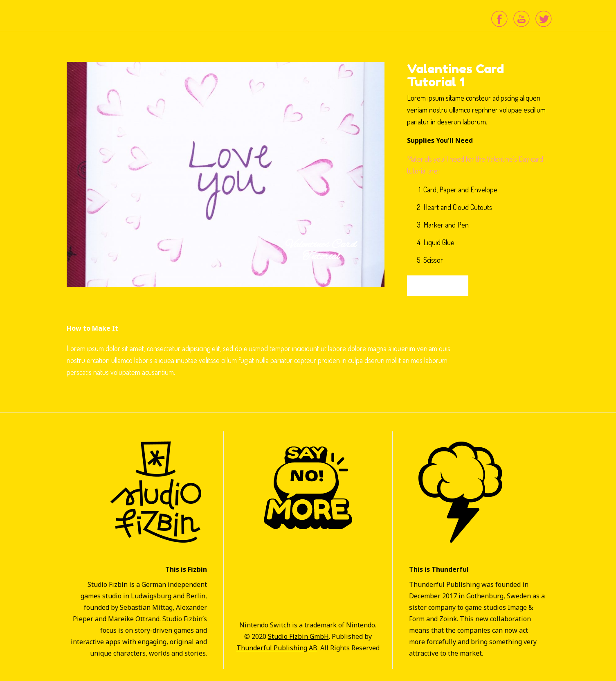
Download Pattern (438, 286)
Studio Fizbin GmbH (298, 636)
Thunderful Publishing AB (277, 648)
